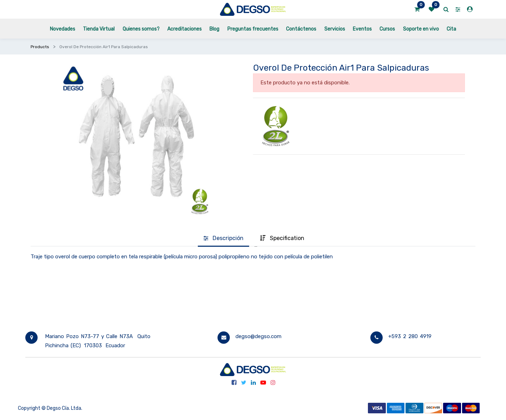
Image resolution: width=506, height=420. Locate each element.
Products (40, 47)
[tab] (223, 239)
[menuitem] (63, 29)
